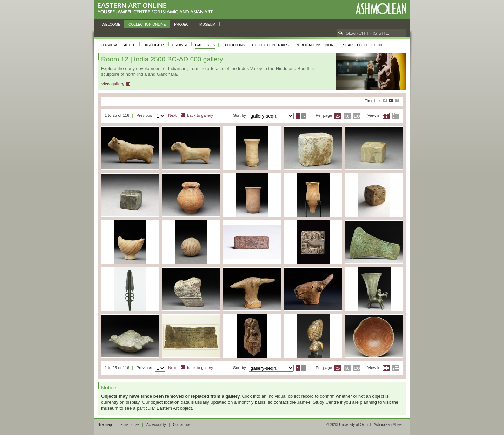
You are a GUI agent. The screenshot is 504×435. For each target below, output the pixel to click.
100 (357, 116)
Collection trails (270, 45)
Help (397, 101)
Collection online (147, 24)
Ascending (298, 116)
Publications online (316, 45)
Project (183, 24)
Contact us (182, 425)
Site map (105, 425)
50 (347, 116)
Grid (386, 116)
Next (172, 115)
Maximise (385, 101)
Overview (107, 45)
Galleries (205, 45)
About (130, 45)
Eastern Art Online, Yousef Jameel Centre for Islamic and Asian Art (157, 9)
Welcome (111, 24)
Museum (207, 24)
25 (338, 116)
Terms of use (129, 425)
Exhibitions (234, 45)
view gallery (113, 84)
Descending (304, 116)
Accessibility (156, 425)
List (396, 116)
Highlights (154, 45)
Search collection (362, 45)
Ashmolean (381, 9)
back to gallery (200, 115)
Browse (180, 45)
